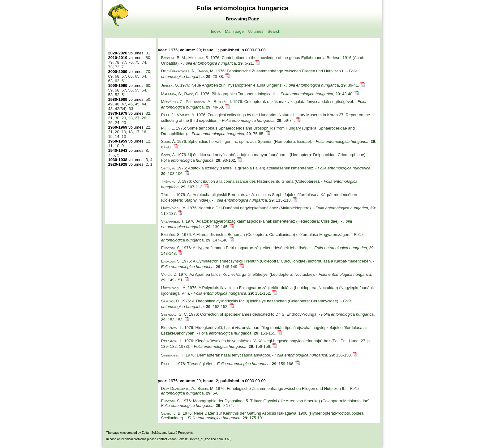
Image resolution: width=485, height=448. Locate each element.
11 (110, 146)
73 (110, 67)
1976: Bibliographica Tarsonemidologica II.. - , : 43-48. (258, 94)
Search (274, 31)
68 (117, 76)
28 (131, 118)
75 (137, 62)
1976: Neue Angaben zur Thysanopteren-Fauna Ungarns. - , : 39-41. (261, 85)
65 (137, 76)
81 (148, 53)
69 (110, 76)
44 (144, 104)
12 (148, 141)
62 (117, 81)
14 (117, 137)
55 (137, 90)
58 (117, 90)
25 (110, 123)
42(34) (121, 109)
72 (117, 67)
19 (124, 132)
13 (124, 137)
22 (148, 127)
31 (110, 118)
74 (144, 62)
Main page (234, 31)
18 (131, 132)
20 (117, 132)
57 (124, 90)
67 (124, 76)
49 (110, 104)
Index (216, 31)
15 (110, 137)
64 (144, 76)
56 (131, 90)
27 (137, 118)
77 (124, 62)
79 (110, 62)
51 (124, 95)
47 (124, 104)
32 (148, 113)
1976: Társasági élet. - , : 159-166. (228, 364)
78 (117, 62)
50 (148, 99)
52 (117, 95)
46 (131, 104)
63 (110, 81)
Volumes (256, 31)
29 (124, 118)
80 (148, 58)
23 (124, 123)
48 (117, 104)
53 (110, 95)
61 (124, 81)
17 (137, 132)
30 (117, 118)
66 (131, 76)
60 (148, 85)
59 (110, 90)
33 (131, 109)
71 (124, 67)
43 (110, 109)
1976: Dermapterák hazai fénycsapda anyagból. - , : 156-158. (257, 355)
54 (144, 90)
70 (148, 72)
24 (117, 123)
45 (137, 104)
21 (110, 132)
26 (144, 118)
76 (131, 62)
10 (117, 146)
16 (144, 132)
